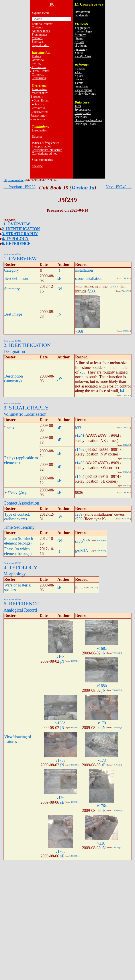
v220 (101, 843)
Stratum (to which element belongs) (19, 541)
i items (79, 39)
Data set (37, 137)
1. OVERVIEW (17, 224)
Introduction (39, 89)
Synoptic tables (41, 146)
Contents (37, 27)
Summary (12, 289)
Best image (13, 314)
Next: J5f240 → (119, 187)
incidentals (81, 15)
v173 (102, 760)
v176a (102, 806)
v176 (60, 798)
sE (59, 278)
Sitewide (37, 166)
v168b (102, 686)
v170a (60, 760)
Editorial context (42, 24)
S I (40, 71)
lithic (79, 588)
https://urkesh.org (14, 180)
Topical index (40, 45)
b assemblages (83, 31)
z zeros (79, 53)
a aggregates (82, 28)
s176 (79, 541)
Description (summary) (14, 379)
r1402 (80, 449)
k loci (78, 72)
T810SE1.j (117, 765)
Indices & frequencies (45, 143)
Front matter (39, 35)
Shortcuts (38, 42)
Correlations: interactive (47, 150)
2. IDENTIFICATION (21, 229)
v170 (102, 723)
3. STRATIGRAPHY (20, 234)
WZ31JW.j (126, 519)
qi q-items (81, 46)
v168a (102, 648)
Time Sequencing (19, 527)
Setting (36, 63)
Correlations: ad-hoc (44, 154)
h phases (80, 69)
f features (80, 35)
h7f (78, 552)
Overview (38, 60)
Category (12, 270)
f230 (91, 291)
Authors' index (41, 31)
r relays (79, 79)
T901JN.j (116, 848)
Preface (36, 56)
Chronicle (38, 75)
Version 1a (83, 188)
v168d (60, 723)
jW (60, 289)
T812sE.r (126, 445)
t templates (81, 86)
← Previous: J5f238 (20, 187)
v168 (79, 331)
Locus (9, 428)
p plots (79, 76)
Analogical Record (20, 610)
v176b (60, 851)
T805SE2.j (75, 661)
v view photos (83, 90)
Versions (37, 38)
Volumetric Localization (25, 414)
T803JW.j (126, 395)
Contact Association (21, 503)
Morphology (15, 574)
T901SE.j (126, 278)
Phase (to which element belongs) (18, 551)
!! (59, 270)
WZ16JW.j (126, 291)
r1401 (80, 436)
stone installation (89, 278)
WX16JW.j (101, 540)
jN (59, 314)
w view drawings (85, 94)
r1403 (80, 463)
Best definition (16, 278)
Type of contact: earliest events (17, 517)
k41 (123, 391)
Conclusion (39, 78)
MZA (86, 540)
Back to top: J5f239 (12, 254)
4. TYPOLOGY (15, 239)
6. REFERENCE (16, 244)
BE (41, 100)
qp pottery (81, 49)
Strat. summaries (42, 160)
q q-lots (79, 42)
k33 (116, 286)
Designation (14, 352)
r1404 (80, 477)
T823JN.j (126, 331)
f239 (79, 514)
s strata (79, 83)
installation (84, 270)
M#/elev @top (16, 493)
